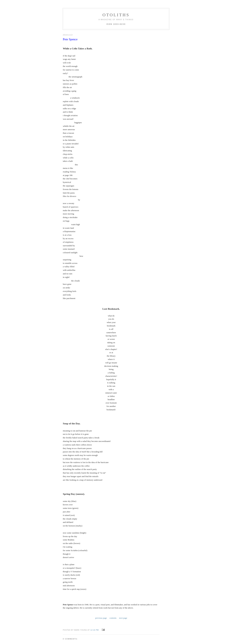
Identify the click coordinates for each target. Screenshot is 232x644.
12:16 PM (94, 610)
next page (123, 598)
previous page (101, 598)
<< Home (67, 629)
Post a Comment (72, 625)
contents (113, 598)
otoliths (116, 15)
